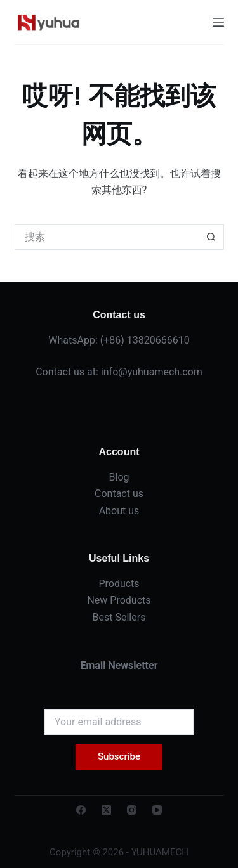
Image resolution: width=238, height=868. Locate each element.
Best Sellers (119, 617)
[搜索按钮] (211, 237)
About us (119, 511)
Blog (119, 477)
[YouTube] (157, 810)
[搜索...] (107, 237)
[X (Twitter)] (106, 810)
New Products (119, 600)
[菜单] (218, 22)
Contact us (119, 494)
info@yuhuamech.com (152, 372)
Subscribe (119, 756)
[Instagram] (132, 810)
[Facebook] (81, 810)
